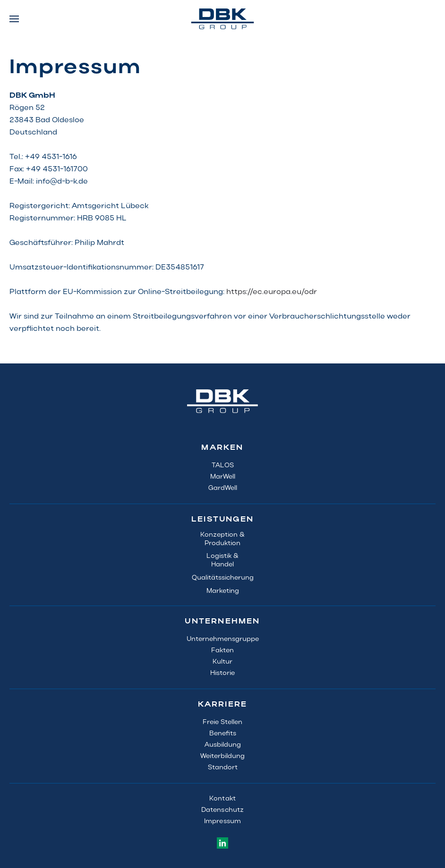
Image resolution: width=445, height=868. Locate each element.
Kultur (222, 662)
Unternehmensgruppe (223, 639)
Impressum (222, 822)
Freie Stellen (222, 722)
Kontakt (222, 799)
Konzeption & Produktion (222, 539)
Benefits (223, 734)
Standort (223, 768)
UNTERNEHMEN (222, 622)
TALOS (223, 466)
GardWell (223, 488)
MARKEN (222, 448)
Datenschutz (223, 810)
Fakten (222, 651)
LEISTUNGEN (222, 520)
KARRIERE (223, 705)
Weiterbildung (222, 756)
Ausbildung (223, 745)
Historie (222, 673)
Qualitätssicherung (222, 578)
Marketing (223, 591)
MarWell (223, 477)
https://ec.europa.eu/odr (272, 292)
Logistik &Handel (222, 560)
